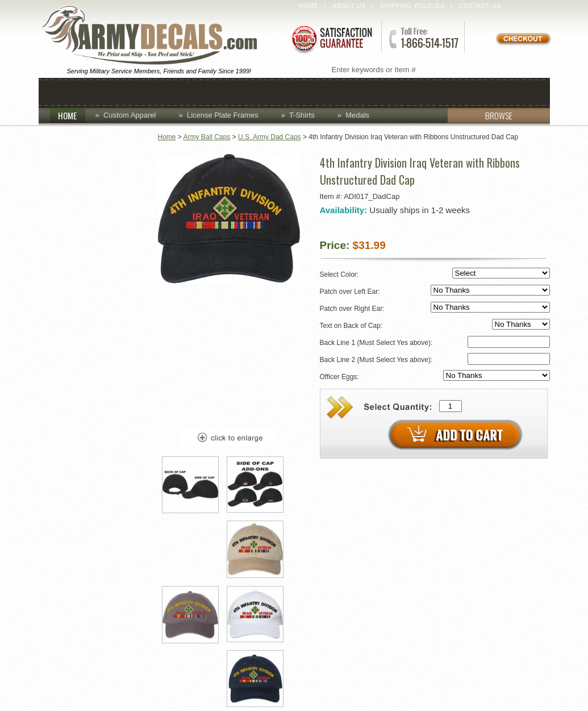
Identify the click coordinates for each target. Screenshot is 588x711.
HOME (72, 115)
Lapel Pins (389, 92)
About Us (349, 6)
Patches (457, 92)
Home (309, 6)
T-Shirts (302, 115)
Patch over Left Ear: (435, 291)
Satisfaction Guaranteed (331, 38)
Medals (357, 115)
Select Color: (435, 274)
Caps (122, 92)
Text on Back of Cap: (435, 325)
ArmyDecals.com (155, 36)
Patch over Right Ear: (435, 308)
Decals (326, 92)
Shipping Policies (412, 6)
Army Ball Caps (207, 137)
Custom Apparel (244, 92)
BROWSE (480, 115)
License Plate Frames (223, 115)
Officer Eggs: (435, 376)
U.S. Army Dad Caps (270, 137)
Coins (168, 92)
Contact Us (480, 6)
